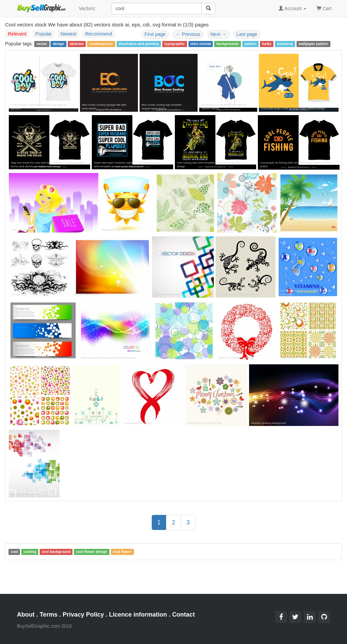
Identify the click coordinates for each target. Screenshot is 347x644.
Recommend (98, 34)
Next (218, 34)
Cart (324, 8)
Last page (247, 34)
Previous (188, 34)
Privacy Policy (83, 615)
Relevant (17, 34)
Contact (183, 615)
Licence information (138, 615)
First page (155, 34)
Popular (43, 34)
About (26, 615)
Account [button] (292, 8)
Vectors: (87, 8)
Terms (49, 615)
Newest (69, 34)
